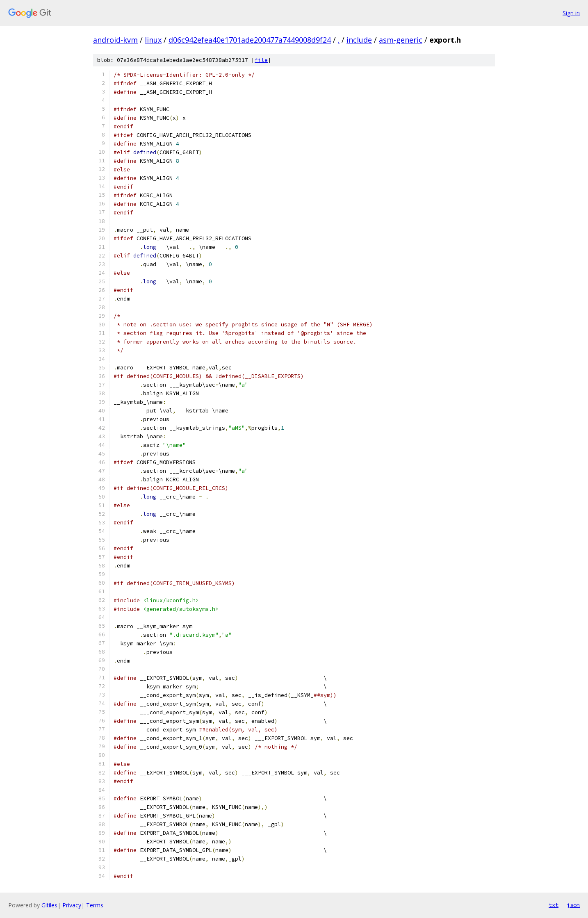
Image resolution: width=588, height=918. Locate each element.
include (359, 40)
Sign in (571, 13)
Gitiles (49, 905)
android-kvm (115, 40)
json (573, 905)
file (261, 60)
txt (554, 905)
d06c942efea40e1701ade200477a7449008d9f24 (250, 40)
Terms (95, 905)
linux (153, 40)
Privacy (72, 905)
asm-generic (401, 40)
